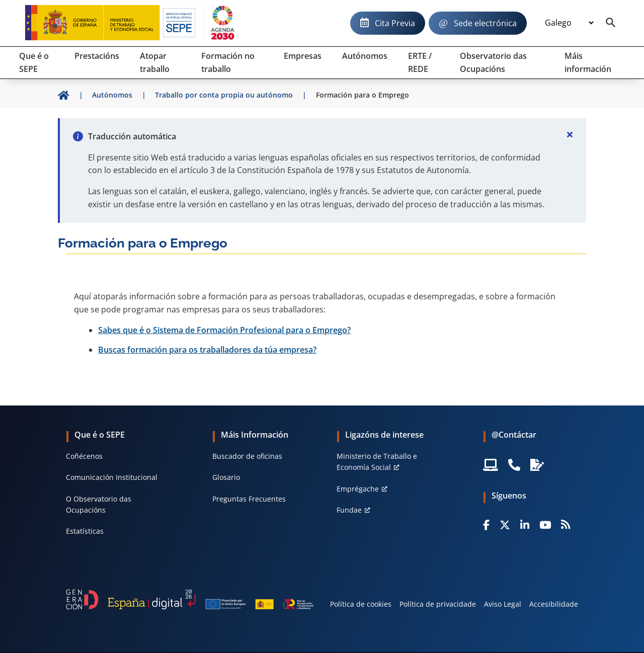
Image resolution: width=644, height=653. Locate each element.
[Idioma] (569, 23)
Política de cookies (361, 604)
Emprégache (358, 489)
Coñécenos (84, 456)
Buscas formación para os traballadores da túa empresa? (207, 350)
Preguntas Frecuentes (249, 499)
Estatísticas (85, 531)
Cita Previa (395, 23)
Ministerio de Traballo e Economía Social (377, 462)
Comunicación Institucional (112, 477)
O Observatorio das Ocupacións (99, 504)
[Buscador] (611, 23)
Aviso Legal (503, 604)
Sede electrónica (485, 23)
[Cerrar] (570, 134)
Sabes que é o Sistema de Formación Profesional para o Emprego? (224, 330)
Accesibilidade (554, 604)
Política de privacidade (438, 604)
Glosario (226, 477)
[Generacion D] (190, 599)
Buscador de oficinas (247, 456)
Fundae (349, 510)
